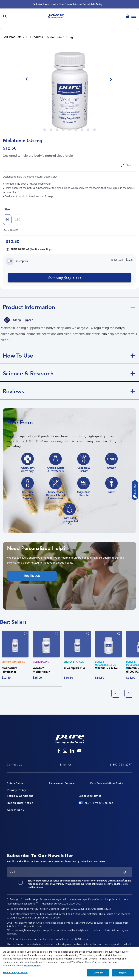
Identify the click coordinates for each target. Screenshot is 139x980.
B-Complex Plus (75, 668)
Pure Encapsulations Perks (107, 783)
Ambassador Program (62, 783)
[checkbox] (23, 884)
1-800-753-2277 (121, 765)
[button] (69, 306)
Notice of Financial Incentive (99, 884)
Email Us (66, 765)
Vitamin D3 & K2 (106, 668)
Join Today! (97, 4)
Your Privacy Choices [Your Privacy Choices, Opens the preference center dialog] (15, 972)
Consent (98, 973)
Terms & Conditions (20, 796)
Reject (123, 973)
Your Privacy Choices (96, 803)
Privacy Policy (16, 790)
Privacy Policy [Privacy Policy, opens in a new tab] (32, 966)
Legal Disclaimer (90, 796)
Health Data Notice (20, 803)
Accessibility (15, 810)
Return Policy (15, 783)
